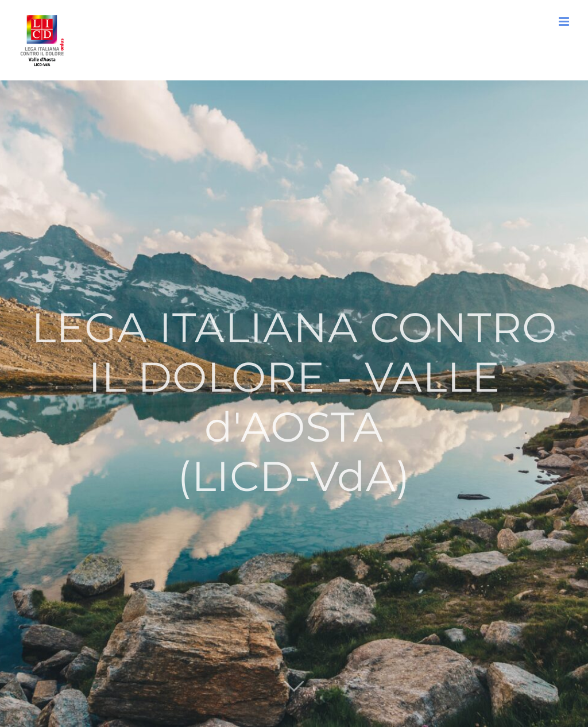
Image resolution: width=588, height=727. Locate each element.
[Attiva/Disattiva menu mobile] (565, 22)
